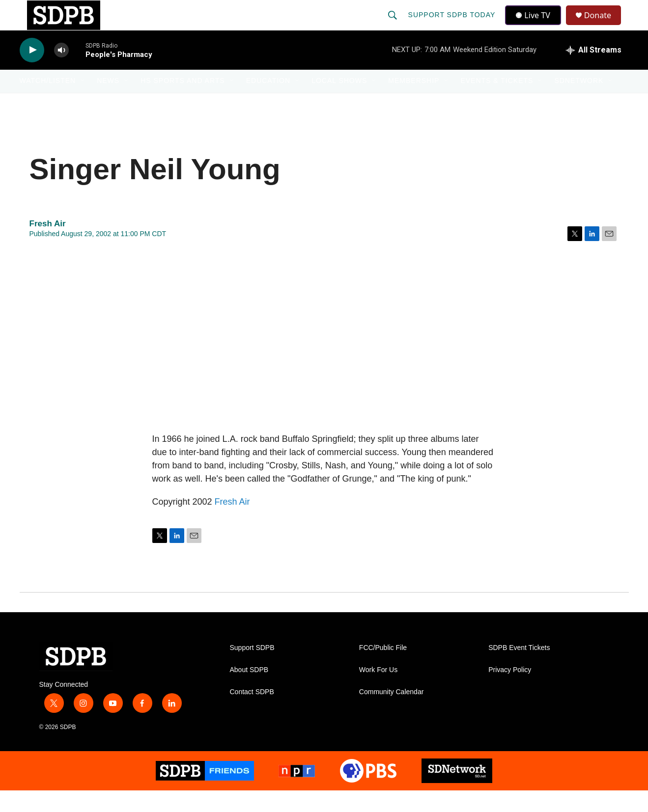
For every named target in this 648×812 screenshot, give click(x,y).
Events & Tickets (497, 102)
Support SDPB (252, 669)
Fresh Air (232, 523)
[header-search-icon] (394, 26)
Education (268, 102)
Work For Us (378, 691)
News (108, 102)
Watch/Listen (48, 102)
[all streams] (594, 71)
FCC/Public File (383, 669)
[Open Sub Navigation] (83, 102)
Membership (414, 102)
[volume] (61, 71)
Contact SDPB (252, 713)
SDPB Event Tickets (519, 669)
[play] (32, 71)
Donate (604, 26)
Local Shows (339, 102)
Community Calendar (392, 713)
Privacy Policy (510, 691)
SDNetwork (579, 102)
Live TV (536, 26)
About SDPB (249, 691)
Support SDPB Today (453, 26)
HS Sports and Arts (183, 102)
